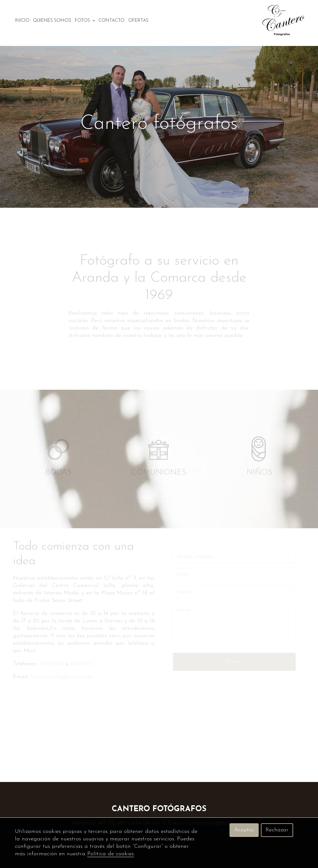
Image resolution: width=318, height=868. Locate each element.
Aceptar (244, 830)
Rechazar (277, 830)
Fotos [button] (85, 21)
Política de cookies (111, 854)
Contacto (111, 21)
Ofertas (138, 21)
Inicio (22, 21)
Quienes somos (52, 21)
